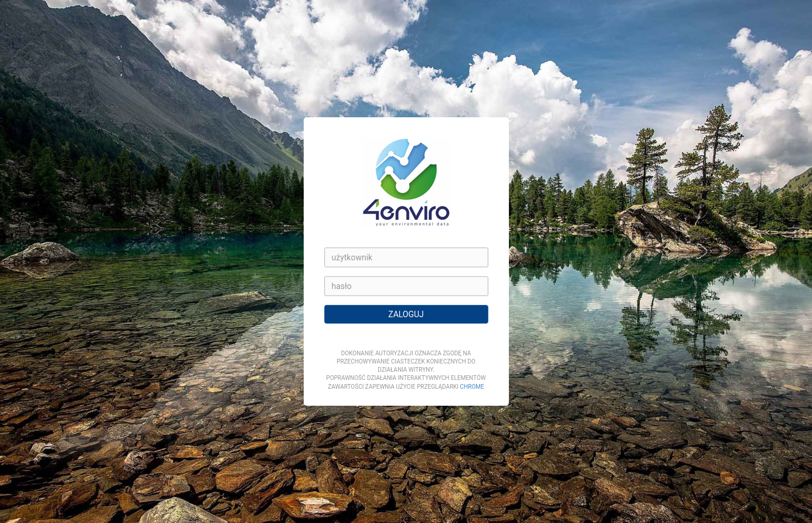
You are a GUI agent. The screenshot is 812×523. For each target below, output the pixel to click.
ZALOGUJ (406, 314)
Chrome (472, 387)
